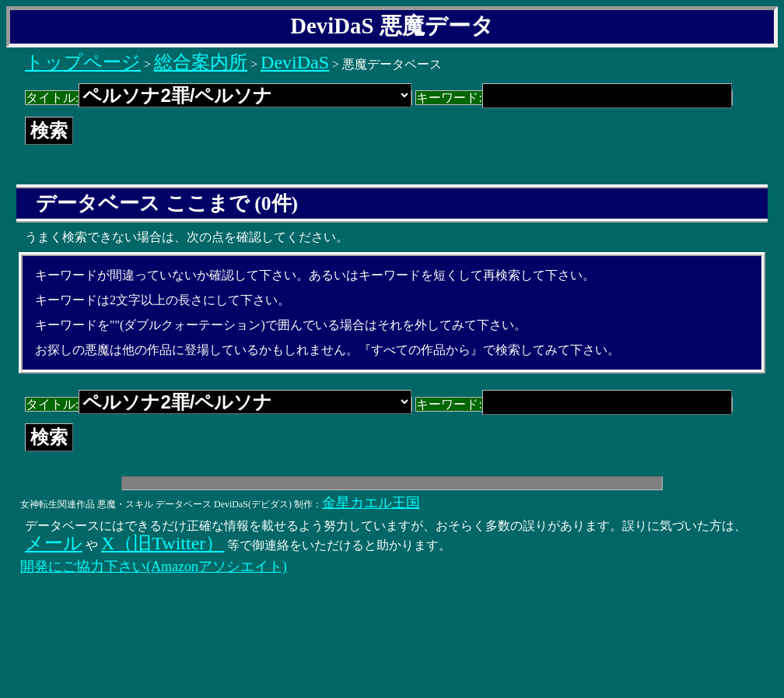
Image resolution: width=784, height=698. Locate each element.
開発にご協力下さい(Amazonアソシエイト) (154, 566)
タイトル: (219, 98)
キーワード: (574, 98)
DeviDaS (295, 62)
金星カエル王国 (371, 503)
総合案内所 (201, 62)
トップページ (83, 62)
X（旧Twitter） (163, 543)
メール (54, 543)
